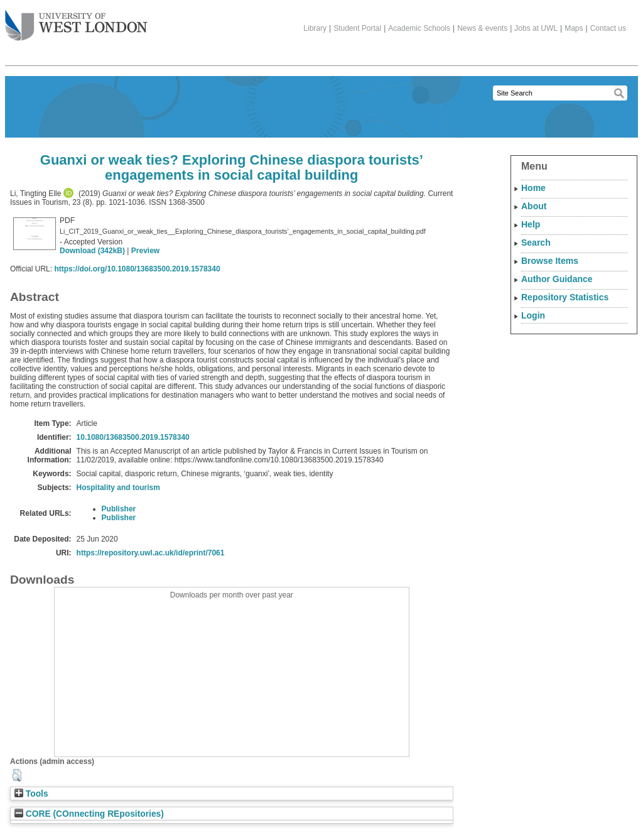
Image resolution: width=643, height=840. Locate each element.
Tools (31, 794)
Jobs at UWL (536, 28)
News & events (482, 28)
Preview (145, 251)
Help (531, 224)
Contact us (608, 28)
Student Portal (357, 28)
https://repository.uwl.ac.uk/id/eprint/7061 (151, 553)
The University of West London (76, 21)
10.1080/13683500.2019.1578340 (133, 437)
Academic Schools (419, 28)
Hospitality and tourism (118, 488)
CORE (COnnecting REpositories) (89, 814)
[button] (17, 775)
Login (533, 315)
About (534, 206)
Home (533, 188)
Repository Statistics (565, 297)
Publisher (119, 509)
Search (536, 243)
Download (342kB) (92, 251)
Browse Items (550, 261)
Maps (574, 28)
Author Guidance (557, 279)
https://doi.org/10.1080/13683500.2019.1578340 (137, 269)
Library (315, 28)
